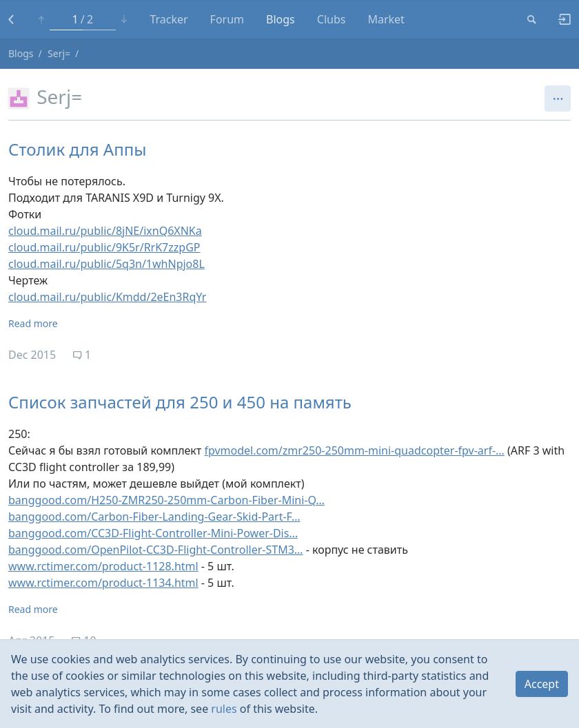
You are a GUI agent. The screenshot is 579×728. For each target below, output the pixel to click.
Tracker (169, 19)
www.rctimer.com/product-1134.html (103, 583)
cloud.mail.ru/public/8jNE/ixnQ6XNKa (105, 231)
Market (386, 19)
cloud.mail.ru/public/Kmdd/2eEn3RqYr (107, 297)
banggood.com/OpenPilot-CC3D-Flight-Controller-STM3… (156, 550)
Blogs (281, 19)
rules (224, 709)
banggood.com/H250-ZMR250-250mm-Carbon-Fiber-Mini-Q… (166, 500)
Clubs (332, 19)
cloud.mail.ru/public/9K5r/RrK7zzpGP (104, 247)
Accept (542, 684)
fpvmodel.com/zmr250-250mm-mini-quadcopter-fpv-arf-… (354, 450)
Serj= (59, 53)
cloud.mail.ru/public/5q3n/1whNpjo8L (106, 264)
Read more (33, 323)
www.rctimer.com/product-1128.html (103, 566)
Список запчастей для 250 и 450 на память (180, 402)
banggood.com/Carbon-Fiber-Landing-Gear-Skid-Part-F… (154, 517)
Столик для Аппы (77, 149)
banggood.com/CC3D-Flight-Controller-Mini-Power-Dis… (153, 533)
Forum (227, 19)
